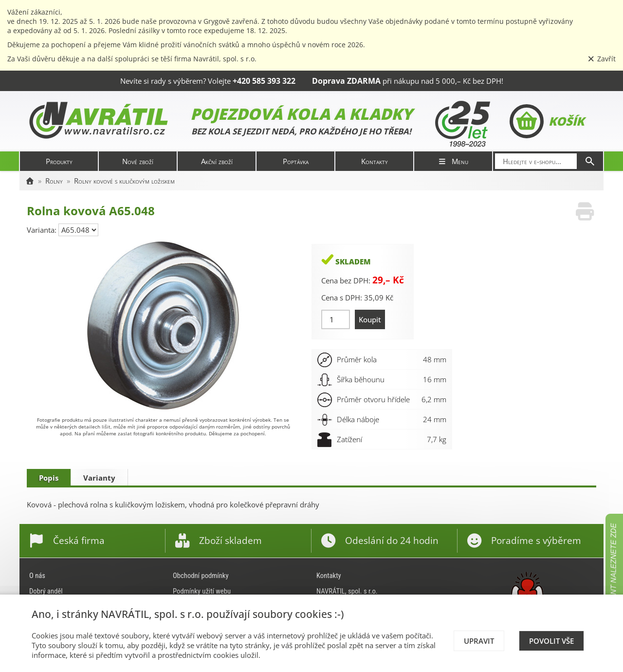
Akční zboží (217, 161)
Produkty (59, 161)
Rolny (54, 181)
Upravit (479, 641)
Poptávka (296, 161)
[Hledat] (590, 161)
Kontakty (375, 161)
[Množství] (336, 319)
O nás (37, 576)
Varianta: (43, 230)
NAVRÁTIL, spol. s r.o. (347, 591)
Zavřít (602, 59)
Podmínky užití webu (202, 591)
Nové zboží (138, 161)
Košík (547, 121)
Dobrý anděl (46, 591)
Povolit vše (551, 641)
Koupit (370, 319)
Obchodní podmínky (201, 576)
